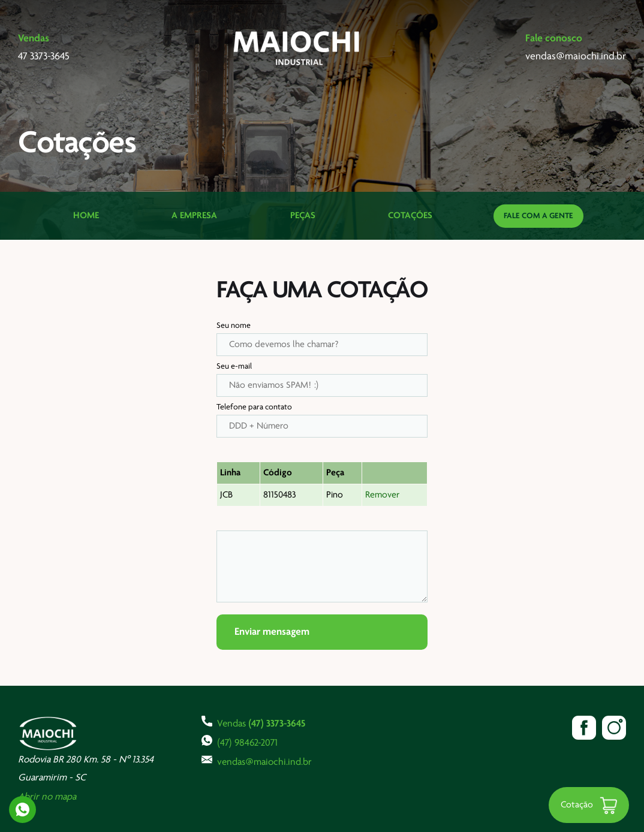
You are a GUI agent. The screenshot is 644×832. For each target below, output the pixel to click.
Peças (303, 216)
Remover (382, 495)
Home (86, 216)
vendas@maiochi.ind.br (257, 761)
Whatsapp (22, 810)
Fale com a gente (538, 216)
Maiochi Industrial (297, 48)
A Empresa (194, 216)
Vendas (253, 722)
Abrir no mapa (47, 797)
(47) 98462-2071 (240, 741)
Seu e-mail (234, 367)
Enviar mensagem (272, 632)
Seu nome (234, 326)
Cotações (410, 216)
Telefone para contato (254, 407)
